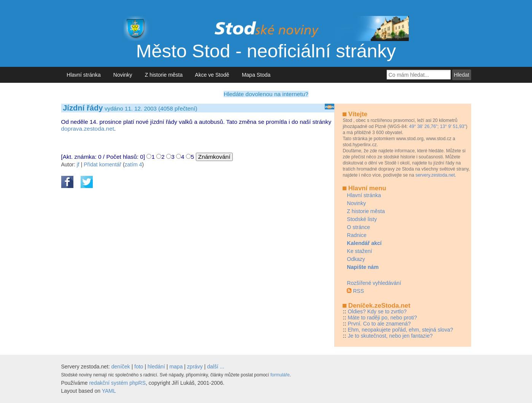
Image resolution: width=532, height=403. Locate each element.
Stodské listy (362, 219)
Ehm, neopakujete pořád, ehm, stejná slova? (400, 330)
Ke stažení (359, 251)
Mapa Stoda (256, 75)
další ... (216, 367)
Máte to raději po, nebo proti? (382, 318)
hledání (156, 367)
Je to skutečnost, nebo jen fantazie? (390, 336)
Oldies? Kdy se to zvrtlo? (377, 311)
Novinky (123, 75)
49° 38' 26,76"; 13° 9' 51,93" (438, 126)
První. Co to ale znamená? (379, 324)
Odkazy (356, 259)
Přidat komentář (102, 164)
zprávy (195, 367)
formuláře (280, 375)
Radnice (357, 235)
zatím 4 (133, 164)
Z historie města (164, 75)
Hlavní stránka (84, 75)
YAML (109, 391)
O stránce (358, 227)
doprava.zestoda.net (88, 129)
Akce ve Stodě (212, 75)
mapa (176, 367)
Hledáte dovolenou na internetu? (266, 94)
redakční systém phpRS (117, 383)
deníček (121, 367)
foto (139, 367)
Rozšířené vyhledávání (374, 283)
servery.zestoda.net (435, 175)
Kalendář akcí (364, 243)
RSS (358, 291)
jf (78, 164)
